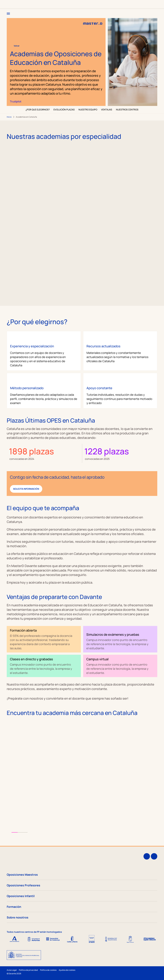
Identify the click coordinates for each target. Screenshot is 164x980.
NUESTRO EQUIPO (88, 110)
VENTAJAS (107, 110)
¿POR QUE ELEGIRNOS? (38, 110)
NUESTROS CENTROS (127, 110)
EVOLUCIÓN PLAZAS (64, 110)
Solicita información (26, 489)
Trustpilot (16, 101)
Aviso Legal (12, 970)
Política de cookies (48, 970)
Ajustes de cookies (67, 970)
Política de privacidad (28, 970)
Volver (15, 46)
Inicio (9, 117)
